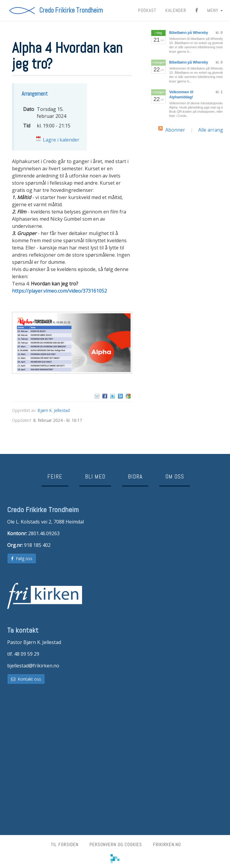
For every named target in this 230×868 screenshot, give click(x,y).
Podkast (147, 10)
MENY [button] (215, 10)
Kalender (176, 10)
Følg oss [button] (22, 558)
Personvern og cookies (116, 844)
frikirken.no (167, 844)
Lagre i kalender (61, 140)
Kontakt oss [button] (26, 679)
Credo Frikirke (71, 10)
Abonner (175, 130)
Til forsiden (65, 844)
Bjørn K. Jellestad (54, 410)
